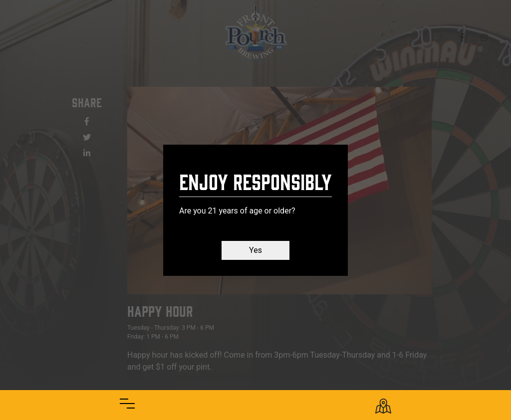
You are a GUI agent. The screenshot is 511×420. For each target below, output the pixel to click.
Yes (255, 250)
